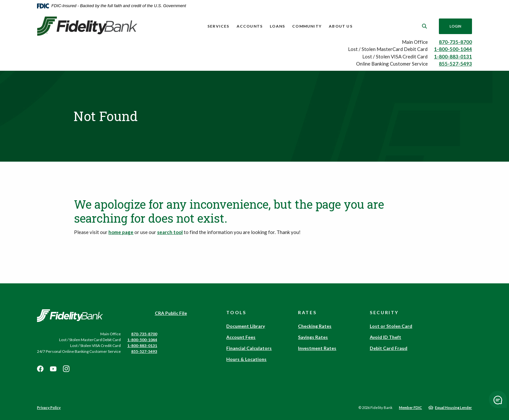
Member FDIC (410, 408)
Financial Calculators (249, 348)
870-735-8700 (455, 42)
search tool (170, 232)
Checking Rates (315, 326)
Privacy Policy (49, 408)
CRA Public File (171, 313)
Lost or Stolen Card (391, 326)
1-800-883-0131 (453, 56)
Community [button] (307, 26)
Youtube (53, 369)
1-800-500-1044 (453, 49)
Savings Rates (313, 337)
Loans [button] (277, 26)
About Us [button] (341, 26)
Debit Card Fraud (389, 348)
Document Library (246, 326)
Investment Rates (317, 348)
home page (121, 232)
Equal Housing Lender (453, 408)
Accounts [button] (250, 26)
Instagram (66, 369)
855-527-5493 (455, 64)
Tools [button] (236, 312)
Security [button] (384, 312)
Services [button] (218, 26)
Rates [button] (307, 312)
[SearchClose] (425, 26)
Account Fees (241, 337)
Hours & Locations (246, 359)
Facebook (40, 369)
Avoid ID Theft (385, 337)
